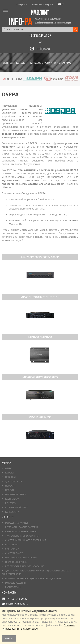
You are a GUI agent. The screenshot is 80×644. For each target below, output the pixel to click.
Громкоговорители (16, 562)
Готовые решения (15, 494)
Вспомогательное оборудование (25, 566)
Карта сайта (12, 512)
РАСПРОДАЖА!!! (13, 587)
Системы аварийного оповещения (26, 540)
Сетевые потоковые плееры (21, 532)
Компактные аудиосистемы (22, 527)
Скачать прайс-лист (17, 507)
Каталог (10, 473)
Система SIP (12, 549)
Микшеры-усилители (17, 523)
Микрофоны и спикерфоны (21, 558)
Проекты (10, 490)
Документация (14, 481)
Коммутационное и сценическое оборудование (33, 578)
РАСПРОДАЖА (12, 499)
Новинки (10, 477)
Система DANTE (14, 553)
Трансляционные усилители (22, 536)
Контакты (11, 503)
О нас (8, 468)
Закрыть (9, 638)
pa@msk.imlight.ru (17, 604)
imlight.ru (43, 49)
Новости (10, 486)
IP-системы (12, 545)
